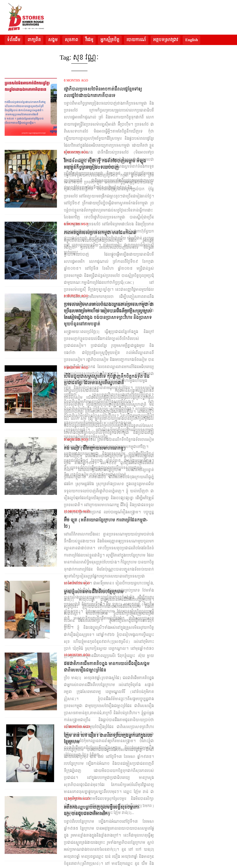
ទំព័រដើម (14, 40)
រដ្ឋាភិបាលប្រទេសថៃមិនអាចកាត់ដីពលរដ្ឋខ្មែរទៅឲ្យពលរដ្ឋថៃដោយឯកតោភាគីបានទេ (103, 92)
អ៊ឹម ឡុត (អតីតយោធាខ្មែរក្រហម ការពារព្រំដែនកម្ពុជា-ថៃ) (106, 523)
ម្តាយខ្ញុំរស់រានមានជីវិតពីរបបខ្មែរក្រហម (94, 592)
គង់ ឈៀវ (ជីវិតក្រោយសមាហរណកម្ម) (95, 448)
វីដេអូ (89, 40)
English (192, 40)
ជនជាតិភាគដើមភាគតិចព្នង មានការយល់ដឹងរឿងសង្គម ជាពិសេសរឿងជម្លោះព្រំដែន (107, 667)
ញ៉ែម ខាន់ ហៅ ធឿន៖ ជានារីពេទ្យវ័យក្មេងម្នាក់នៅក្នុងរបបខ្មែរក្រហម (108, 739)
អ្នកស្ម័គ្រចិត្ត (110, 40)
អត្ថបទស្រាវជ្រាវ (166, 40)
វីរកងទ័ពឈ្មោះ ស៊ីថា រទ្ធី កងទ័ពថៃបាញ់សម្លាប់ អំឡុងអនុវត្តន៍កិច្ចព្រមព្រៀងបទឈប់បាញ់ (105, 164)
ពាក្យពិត (34, 40)
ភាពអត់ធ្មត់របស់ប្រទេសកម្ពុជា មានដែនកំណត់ (100, 233)
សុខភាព (72, 40)
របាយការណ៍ (136, 40)
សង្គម (53, 40)
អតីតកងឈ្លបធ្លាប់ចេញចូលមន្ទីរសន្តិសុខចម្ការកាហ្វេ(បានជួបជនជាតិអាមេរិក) (101, 811)
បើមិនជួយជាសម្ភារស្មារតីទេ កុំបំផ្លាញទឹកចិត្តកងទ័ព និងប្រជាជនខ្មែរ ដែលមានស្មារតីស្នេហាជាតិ (107, 380)
